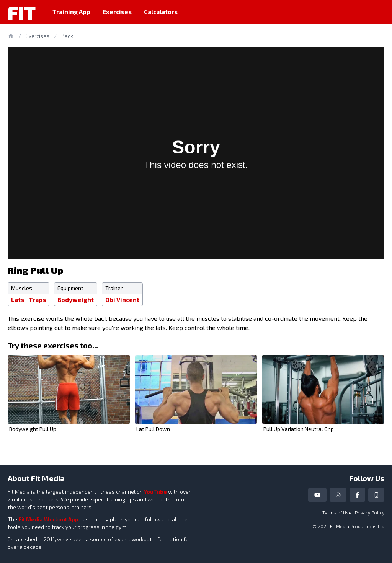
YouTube (155, 492)
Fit (22, 12)
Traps (37, 299)
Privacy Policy (370, 512)
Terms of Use (337, 512)
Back (67, 36)
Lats (18, 299)
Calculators (161, 12)
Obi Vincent (122, 299)
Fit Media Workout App (48, 519)
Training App (71, 12)
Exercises (117, 12)
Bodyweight (76, 299)
